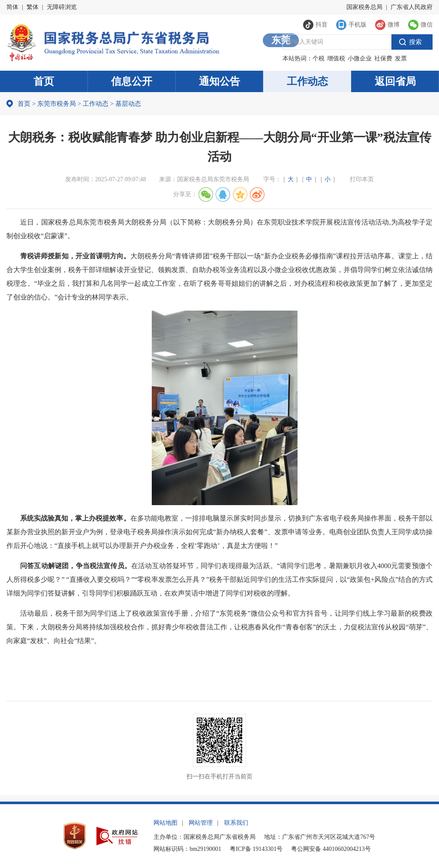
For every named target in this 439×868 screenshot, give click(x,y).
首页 (44, 81)
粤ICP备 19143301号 (256, 849)
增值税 (336, 58)
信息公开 (132, 81)
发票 (401, 58)
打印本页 (362, 179)
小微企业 (360, 58)
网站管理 (201, 823)
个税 (319, 58)
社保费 (383, 58)
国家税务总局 (364, 7)
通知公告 (219, 81)
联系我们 (236, 823)
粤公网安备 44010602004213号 (331, 849)
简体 (12, 7)
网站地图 (165, 823)
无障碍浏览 (62, 7)
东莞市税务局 (57, 104)
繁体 (33, 7)
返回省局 (395, 81)
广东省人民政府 (412, 7)
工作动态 (307, 81)
